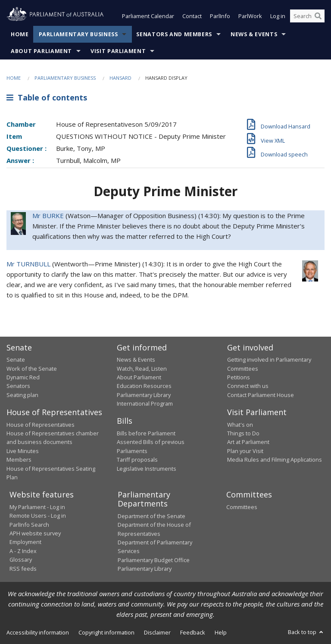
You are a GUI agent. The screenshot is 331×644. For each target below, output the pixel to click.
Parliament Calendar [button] (148, 16)
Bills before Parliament (146, 433)
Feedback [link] (193, 632)
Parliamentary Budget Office (154, 560)
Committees (242, 507)
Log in (278, 16)
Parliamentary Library (144, 395)
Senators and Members (174, 34)
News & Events (254, 34)
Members (19, 460)
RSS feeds (23, 569)
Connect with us (248, 386)
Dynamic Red (23, 377)
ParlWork (250, 16)
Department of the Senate (151, 516)
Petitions (239, 377)
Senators (18, 386)
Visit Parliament (118, 51)
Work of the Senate (32, 369)
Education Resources (144, 386)
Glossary (21, 560)
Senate (16, 360)
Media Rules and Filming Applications (275, 460)
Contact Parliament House (261, 395)
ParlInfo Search (29, 525)
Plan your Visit (245, 451)
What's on (240, 425)
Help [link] (221, 632)
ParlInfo (220, 16)
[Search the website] (307, 16)
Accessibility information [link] (38, 632)
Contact (192, 16)
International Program (145, 404)
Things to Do (243, 433)
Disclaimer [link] (157, 632)
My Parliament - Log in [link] (37, 507)
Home (20, 34)
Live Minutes (23, 451)
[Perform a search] (318, 16)
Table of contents (47, 98)
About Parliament (41, 51)
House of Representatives (41, 425)
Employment (25, 542)
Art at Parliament (248, 442)
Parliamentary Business (78, 34)
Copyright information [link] (106, 632)
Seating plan (22, 395)
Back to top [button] (306, 632)
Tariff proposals (137, 460)
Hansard (120, 78)
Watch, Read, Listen (142, 369)
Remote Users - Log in (38, 516)
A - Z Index (23, 551)
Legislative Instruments (147, 469)
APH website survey (35, 533)
